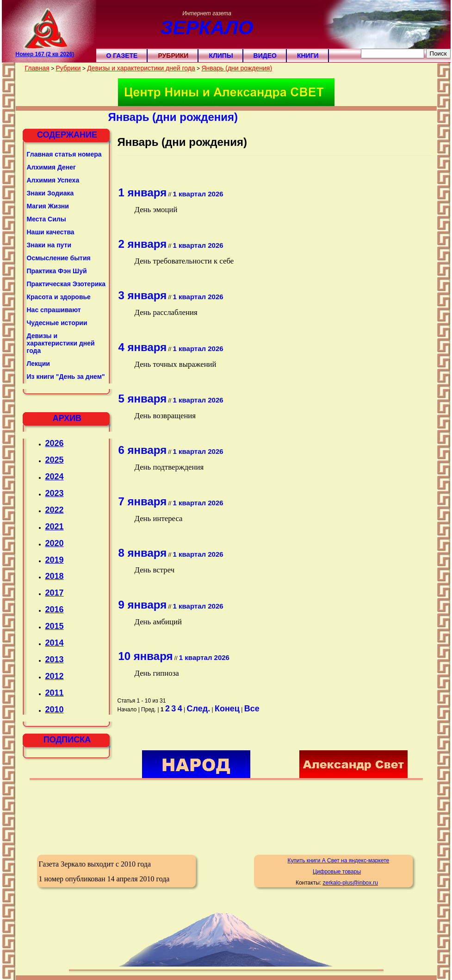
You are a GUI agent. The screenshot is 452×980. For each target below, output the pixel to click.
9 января (143, 605)
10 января (146, 656)
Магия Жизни (48, 206)
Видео (265, 56)
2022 (55, 510)
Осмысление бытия (59, 258)
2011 (55, 693)
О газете (122, 56)
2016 (55, 609)
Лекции (38, 364)
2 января (143, 244)
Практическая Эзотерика (66, 284)
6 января (143, 450)
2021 (55, 527)
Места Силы (46, 219)
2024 (55, 477)
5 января (143, 399)
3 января (143, 295)
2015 (55, 626)
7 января (143, 501)
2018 (55, 576)
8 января (143, 553)
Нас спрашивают (54, 310)
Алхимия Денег (51, 167)
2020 (55, 543)
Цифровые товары (337, 872)
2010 (55, 710)
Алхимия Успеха (53, 180)
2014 (55, 643)
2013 (55, 660)
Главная (37, 68)
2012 (55, 676)
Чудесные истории (57, 323)
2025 (55, 460)
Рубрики (173, 56)
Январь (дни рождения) (237, 68)
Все (252, 709)
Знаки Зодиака (50, 193)
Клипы (221, 56)
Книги (308, 56)
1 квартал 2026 (198, 194)
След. (199, 709)
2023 (55, 493)
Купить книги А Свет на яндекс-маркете (338, 861)
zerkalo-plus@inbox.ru (350, 883)
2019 (55, 560)
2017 (55, 593)
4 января (143, 347)
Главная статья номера (64, 154)
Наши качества (51, 232)
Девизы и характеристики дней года (141, 68)
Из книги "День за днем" (66, 377)
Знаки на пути (49, 245)
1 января (143, 192)
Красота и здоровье (59, 297)
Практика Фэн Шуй (57, 271)
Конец (227, 709)
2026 (55, 443)
